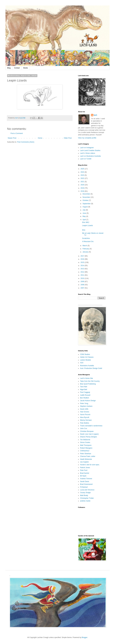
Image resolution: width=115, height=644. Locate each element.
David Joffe (84, 409)
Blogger (85, 637)
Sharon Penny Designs (89, 437)
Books (26, 68)
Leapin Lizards (87, 226)
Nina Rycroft (85, 417)
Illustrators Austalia (87, 366)
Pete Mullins (85, 423)
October (86, 200)
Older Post (68, 138)
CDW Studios (85, 354)
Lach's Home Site (87, 378)
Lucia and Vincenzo (87, 490)
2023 (83, 175)
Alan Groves (85, 412)
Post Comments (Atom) (26, 142)
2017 (83, 256)
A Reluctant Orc (88, 242)
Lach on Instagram (87, 148)
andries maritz (85, 501)
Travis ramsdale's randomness (91, 426)
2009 (83, 282)
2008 (83, 285)
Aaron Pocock (85, 415)
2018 (83, 191)
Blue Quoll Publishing (88, 384)
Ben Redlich (85, 398)
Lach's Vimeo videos (88, 153)
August (85, 207)
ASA (82, 363)
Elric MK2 (86, 222)
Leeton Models (85, 360)
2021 (83, 182)
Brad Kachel (85, 473)
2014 (83, 266)
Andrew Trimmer (86, 479)
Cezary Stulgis (85, 493)
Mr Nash (83, 476)
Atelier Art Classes (87, 357)
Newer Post (12, 138)
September (87, 204)
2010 (83, 278)
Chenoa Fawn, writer (88, 456)
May (84, 216)
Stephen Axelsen (86, 406)
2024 (83, 172)
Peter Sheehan (86, 454)
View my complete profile (87, 138)
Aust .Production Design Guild (91, 368)
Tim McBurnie (85, 440)
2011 (83, 275)
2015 (83, 262)
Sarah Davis (85, 481)
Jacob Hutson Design (88, 401)
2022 (83, 178)
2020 (83, 185)
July (84, 210)
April (84, 220)
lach (95, 115)
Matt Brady (84, 495)
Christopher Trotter (87, 498)
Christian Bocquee (87, 431)
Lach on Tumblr (86, 159)
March (85, 246)
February (86, 249)
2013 (83, 269)
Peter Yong (84, 403)
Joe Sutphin (84, 462)
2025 (83, 169)
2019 (83, 188)
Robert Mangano (86, 448)
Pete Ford (84, 470)
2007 (83, 288)
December (87, 194)
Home (40, 138)
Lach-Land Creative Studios (90, 150)
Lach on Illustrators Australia (90, 156)
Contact (17, 68)
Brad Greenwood (86, 484)
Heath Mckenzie (86, 459)
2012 (83, 272)
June (85, 213)
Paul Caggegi (85, 392)
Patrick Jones (85, 468)
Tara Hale (84, 387)
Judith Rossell (85, 395)
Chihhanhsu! (85, 451)
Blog (9, 68)
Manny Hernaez (86, 420)
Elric (84, 230)
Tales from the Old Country (90, 381)
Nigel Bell (84, 390)
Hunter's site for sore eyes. (90, 465)
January (86, 252)
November (87, 197)
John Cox (84, 428)
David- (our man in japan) (89, 434)
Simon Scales (85, 442)
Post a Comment (17, 133)
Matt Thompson (86, 445)
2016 (83, 259)
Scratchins (86, 238)
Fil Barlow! (84, 487)
